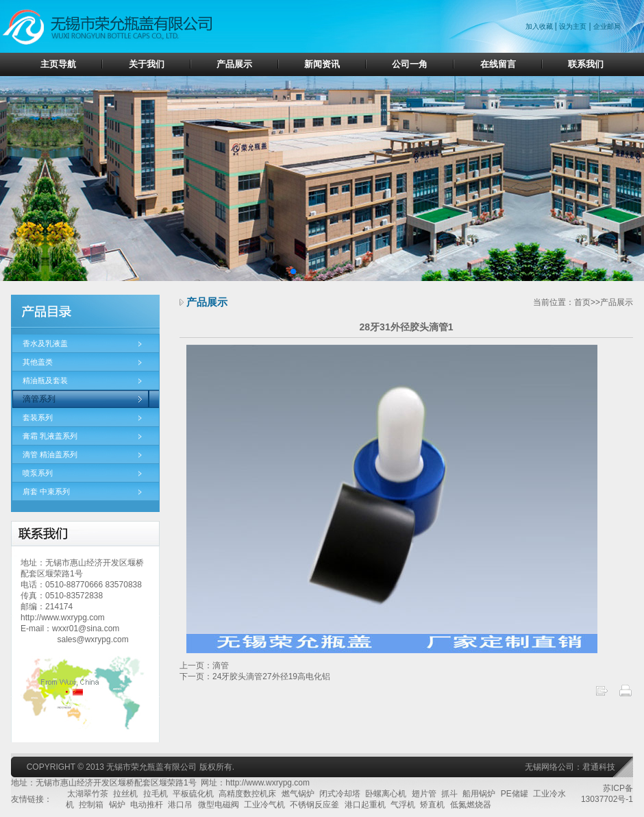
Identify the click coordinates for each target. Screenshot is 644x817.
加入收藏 (540, 26)
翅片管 (424, 794)
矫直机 (432, 805)
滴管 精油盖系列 (50, 454)
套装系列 (38, 417)
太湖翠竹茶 (88, 794)
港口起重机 (365, 805)
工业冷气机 (264, 805)
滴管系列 (39, 399)
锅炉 (117, 805)
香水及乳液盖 (45, 343)
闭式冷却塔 (340, 794)
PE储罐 (515, 794)
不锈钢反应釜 (314, 805)
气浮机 (403, 805)
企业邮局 (607, 26)
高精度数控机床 (247, 794)
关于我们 (147, 64)
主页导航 (58, 64)
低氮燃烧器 (471, 805)
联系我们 (586, 64)
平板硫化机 (193, 794)
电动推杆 (147, 805)
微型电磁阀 (219, 805)
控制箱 (91, 805)
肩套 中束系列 (46, 491)
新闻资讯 (322, 64)
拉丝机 (125, 794)
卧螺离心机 (386, 794)
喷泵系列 (38, 473)
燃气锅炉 (298, 794)
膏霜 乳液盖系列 (50, 436)
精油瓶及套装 (45, 380)
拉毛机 (156, 794)
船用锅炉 (479, 794)
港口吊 (180, 805)
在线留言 (498, 64)
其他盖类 (38, 362)
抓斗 (449, 794)
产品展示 (234, 64)
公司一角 (410, 64)
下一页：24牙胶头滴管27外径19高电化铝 (255, 676)
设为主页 (573, 26)
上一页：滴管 (204, 666)
